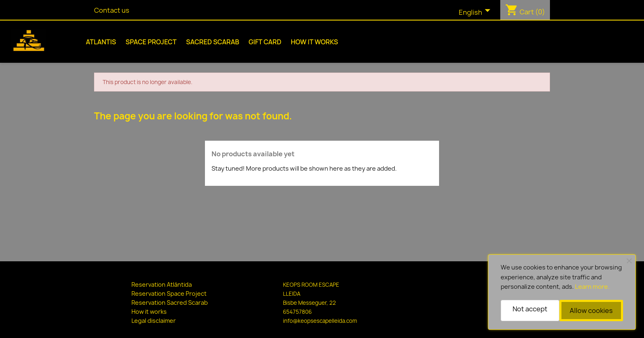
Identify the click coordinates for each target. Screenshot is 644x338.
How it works (314, 42)
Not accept (530, 309)
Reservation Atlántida (162, 284)
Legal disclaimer (154, 321)
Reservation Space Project (169, 293)
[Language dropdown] (476, 13)
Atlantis (101, 42)
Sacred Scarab (213, 42)
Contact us (112, 10)
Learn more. (592, 287)
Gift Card (265, 42)
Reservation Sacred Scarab (170, 303)
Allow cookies (591, 311)
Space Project (151, 42)
